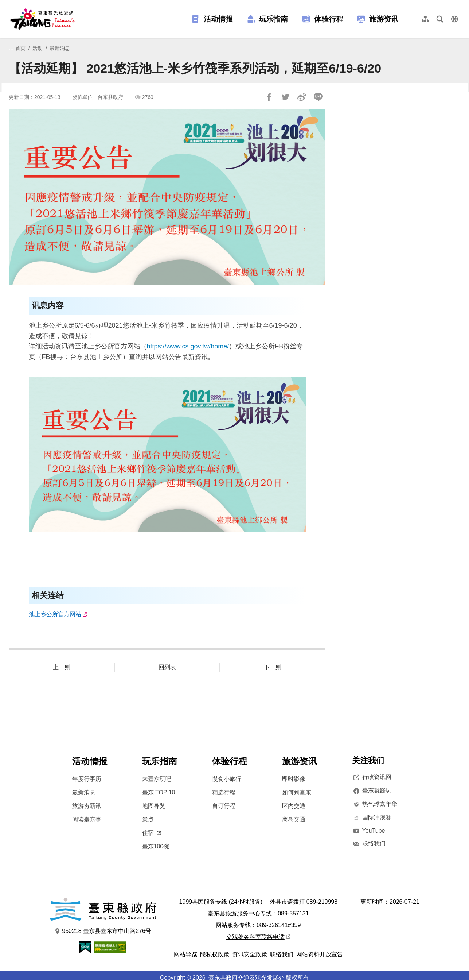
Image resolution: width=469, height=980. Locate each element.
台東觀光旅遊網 (42, 19)
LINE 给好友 (318, 97)
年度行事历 (87, 779)
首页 (20, 48)
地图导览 (154, 806)
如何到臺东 (297, 792)
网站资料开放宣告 (320, 954)
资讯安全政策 (250, 954)
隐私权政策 (215, 954)
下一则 (273, 667)
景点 (148, 819)
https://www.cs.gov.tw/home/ (188, 346)
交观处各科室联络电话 (258, 937)
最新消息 (60, 48)
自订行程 (224, 806)
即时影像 (294, 779)
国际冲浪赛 (372, 818)
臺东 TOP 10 (159, 792)
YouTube (369, 831)
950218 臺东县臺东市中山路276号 (103, 931)
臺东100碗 (156, 846)
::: (11, 48)
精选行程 (224, 792)
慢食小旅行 (227, 779)
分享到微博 (302, 97)
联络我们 (369, 844)
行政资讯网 (372, 777)
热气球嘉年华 (375, 804)
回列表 (167, 667)
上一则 (62, 667)
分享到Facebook (269, 97)
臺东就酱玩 (372, 791)
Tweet (285, 97)
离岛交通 (294, 819)
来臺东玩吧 (157, 779)
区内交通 (294, 806)
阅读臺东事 (87, 819)
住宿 (152, 833)
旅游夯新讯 (87, 806)
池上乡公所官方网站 (55, 614)
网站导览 (185, 954)
